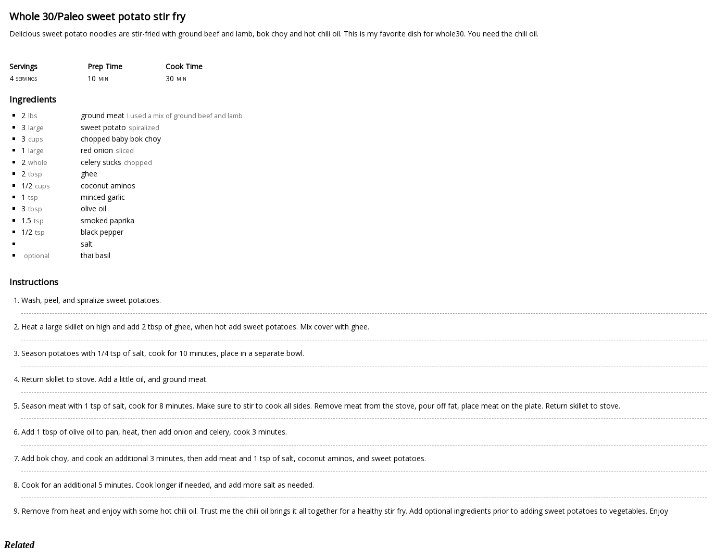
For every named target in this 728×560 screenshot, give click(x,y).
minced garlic (103, 197)
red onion (97, 150)
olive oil (93, 208)
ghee (89, 174)
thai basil (96, 255)
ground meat (103, 115)
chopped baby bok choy (121, 139)
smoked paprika (108, 220)
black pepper (102, 232)
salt (87, 244)
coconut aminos (108, 186)
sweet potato (103, 127)
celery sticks (101, 162)
